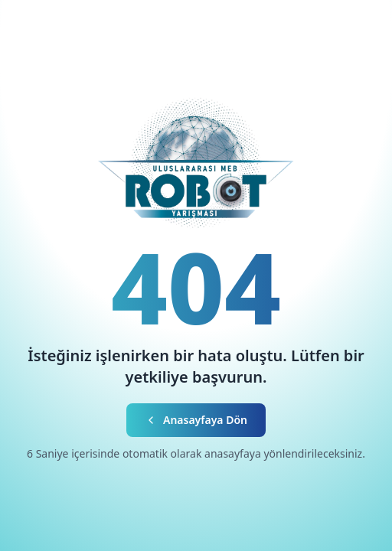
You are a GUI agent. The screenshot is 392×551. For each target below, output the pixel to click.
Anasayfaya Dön (196, 420)
